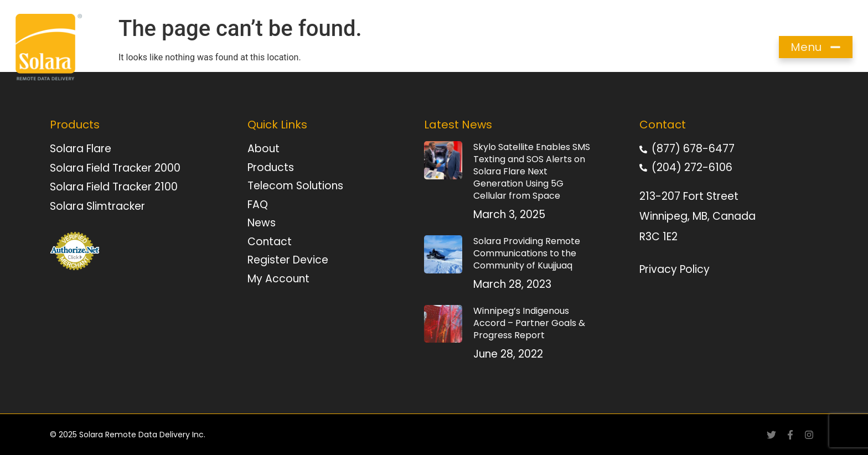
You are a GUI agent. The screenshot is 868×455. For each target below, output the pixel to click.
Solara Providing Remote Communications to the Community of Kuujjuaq (527, 253)
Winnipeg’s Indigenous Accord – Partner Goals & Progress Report (529, 323)
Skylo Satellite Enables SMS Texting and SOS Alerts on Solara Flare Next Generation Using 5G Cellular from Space (532, 171)
